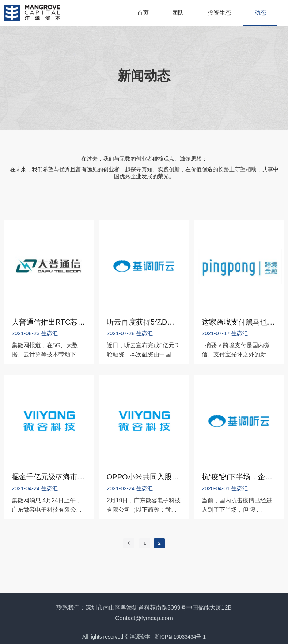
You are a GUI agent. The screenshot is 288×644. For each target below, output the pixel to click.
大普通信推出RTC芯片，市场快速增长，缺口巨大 (49, 322)
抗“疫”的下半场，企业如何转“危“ (239, 477)
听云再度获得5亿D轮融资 (144, 322)
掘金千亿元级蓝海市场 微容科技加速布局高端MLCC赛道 (49, 477)
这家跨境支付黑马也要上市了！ (239, 322)
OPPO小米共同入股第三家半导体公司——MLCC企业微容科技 (144, 477)
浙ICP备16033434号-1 (180, 637)
